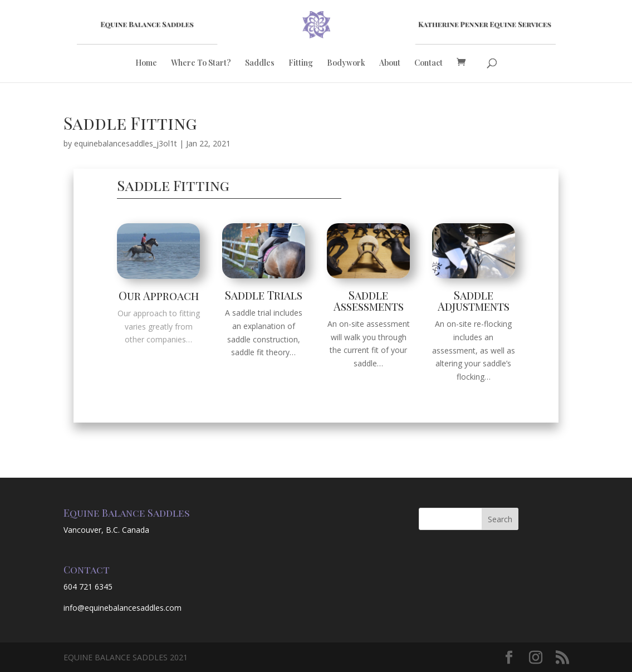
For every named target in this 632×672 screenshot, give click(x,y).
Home (146, 63)
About (390, 63)
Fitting (301, 63)
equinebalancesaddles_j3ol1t (126, 143)
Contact (428, 63)
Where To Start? (201, 63)
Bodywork (346, 63)
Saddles (260, 63)
